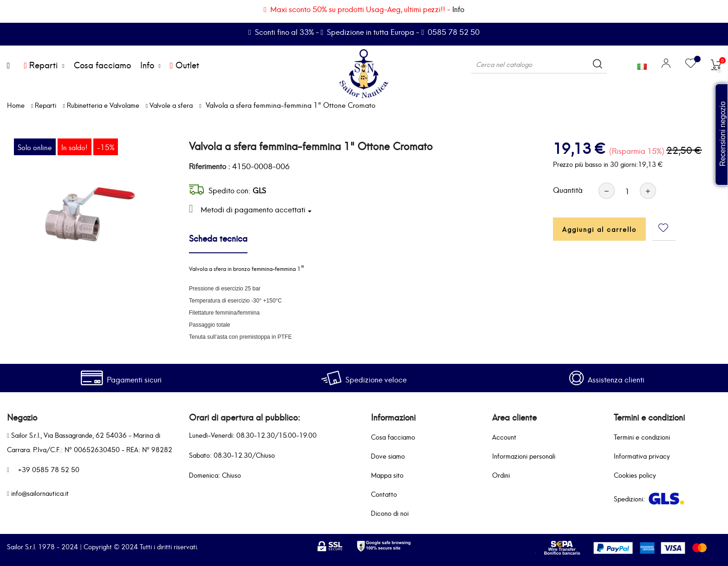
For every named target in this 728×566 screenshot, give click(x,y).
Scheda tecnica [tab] (218, 238)
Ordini (501, 475)
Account (504, 437)
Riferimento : (210, 166)
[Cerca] (539, 64)
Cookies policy (635, 475)
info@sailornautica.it (40, 493)
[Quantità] (627, 191)
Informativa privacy (642, 456)
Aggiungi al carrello (599, 229)
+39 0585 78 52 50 (49, 469)
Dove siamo (388, 456)
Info (458, 9)
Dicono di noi (390, 513)
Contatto (384, 494)
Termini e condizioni (642, 437)
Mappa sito (387, 475)
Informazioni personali (524, 456)
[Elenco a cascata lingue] (642, 64)
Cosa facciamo (393, 437)
